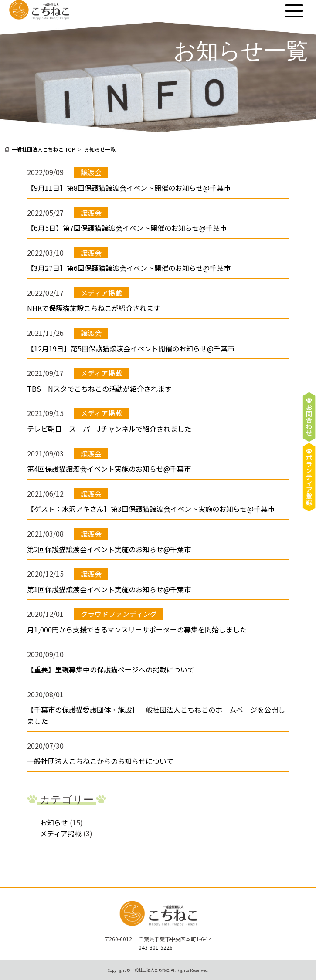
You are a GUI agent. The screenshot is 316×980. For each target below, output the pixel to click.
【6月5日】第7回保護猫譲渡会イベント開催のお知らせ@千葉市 (127, 228)
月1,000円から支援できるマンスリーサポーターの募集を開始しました (137, 629)
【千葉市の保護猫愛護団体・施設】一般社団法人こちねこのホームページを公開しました (156, 715)
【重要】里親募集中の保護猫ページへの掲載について (111, 669)
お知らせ (54, 822)
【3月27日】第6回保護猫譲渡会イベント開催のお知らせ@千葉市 (129, 268)
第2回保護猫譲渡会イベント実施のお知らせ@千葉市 (109, 549)
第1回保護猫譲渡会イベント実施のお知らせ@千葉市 (109, 589)
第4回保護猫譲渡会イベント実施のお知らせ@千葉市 (109, 469)
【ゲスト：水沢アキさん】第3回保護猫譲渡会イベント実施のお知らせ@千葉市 (151, 509)
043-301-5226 (156, 947)
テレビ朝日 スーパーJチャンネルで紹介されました (109, 429)
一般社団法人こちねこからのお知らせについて (100, 761)
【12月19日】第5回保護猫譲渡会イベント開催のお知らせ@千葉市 (131, 348)
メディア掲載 (61, 833)
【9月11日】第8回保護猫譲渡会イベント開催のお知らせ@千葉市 (129, 188)
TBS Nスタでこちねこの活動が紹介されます (99, 389)
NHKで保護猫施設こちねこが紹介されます (94, 308)
